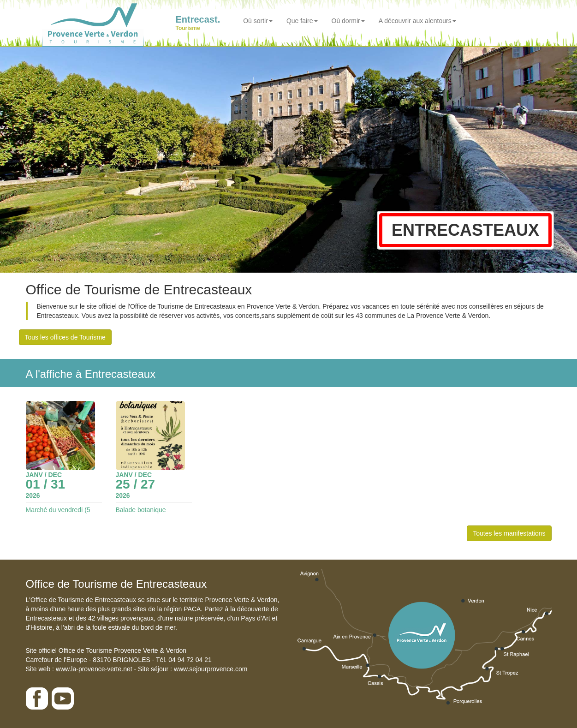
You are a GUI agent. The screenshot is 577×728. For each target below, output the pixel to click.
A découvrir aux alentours (417, 21)
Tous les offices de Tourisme (65, 337)
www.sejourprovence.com (211, 669)
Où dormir (348, 21)
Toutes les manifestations (509, 533)
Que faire (302, 21)
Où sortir (258, 21)
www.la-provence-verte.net (94, 669)
